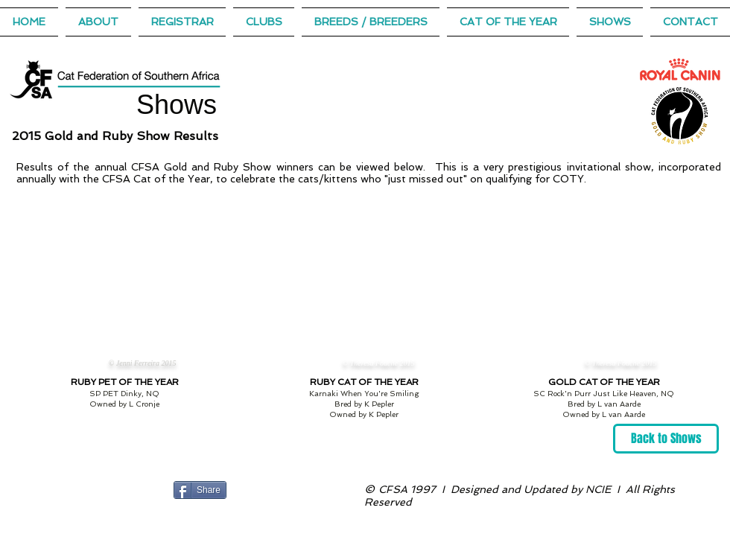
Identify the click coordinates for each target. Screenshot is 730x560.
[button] (508, 22)
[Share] (200, 490)
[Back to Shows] (666, 439)
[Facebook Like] (260, 490)
